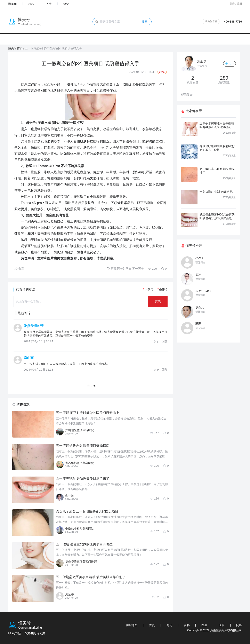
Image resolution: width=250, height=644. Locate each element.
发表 (158, 301)
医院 (222, 625)
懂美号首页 (15, 48)
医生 (49, 4)
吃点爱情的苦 (34, 326)
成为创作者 (211, 21)
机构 (31, 4)
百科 (187, 625)
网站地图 (132, 625)
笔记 (66, 4)
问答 (239, 625)
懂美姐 (13, 4)
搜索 (145, 22)
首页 (152, 625)
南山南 (29, 358)
